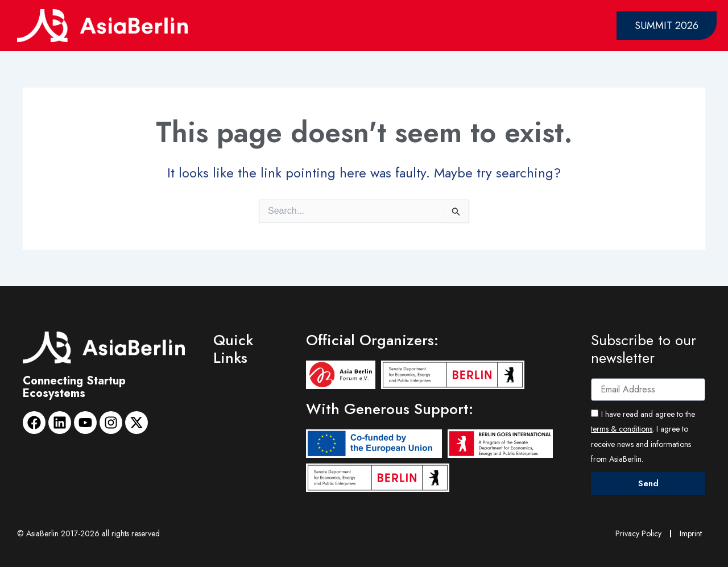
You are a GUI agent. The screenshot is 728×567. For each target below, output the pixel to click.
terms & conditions (622, 429)
